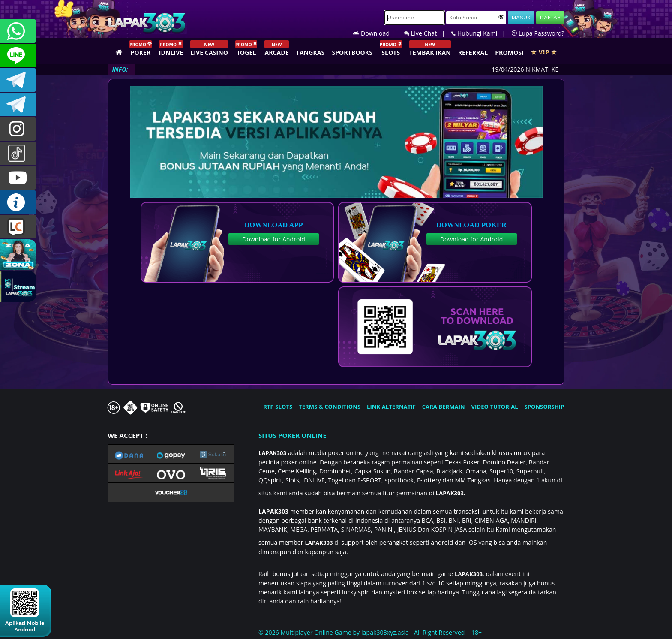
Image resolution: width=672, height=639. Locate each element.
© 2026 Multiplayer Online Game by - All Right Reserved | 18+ (370, 632)
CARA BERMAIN (444, 407)
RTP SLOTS (278, 407)
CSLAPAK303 (18, 56)
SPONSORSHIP (544, 407)
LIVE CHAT (18, 227)
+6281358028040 (18, 31)
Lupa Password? (538, 33)
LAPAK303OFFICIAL (18, 80)
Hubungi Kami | (481, 33)
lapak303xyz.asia (385, 632)
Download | (378, 33)
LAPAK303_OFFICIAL (18, 104)
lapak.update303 (18, 129)
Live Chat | (428, 33)
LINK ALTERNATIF (391, 407)
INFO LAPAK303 (18, 202)
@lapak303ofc (18, 153)
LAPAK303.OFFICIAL (18, 178)
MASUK (521, 17)
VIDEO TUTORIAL (495, 407)
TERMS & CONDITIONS (330, 407)
